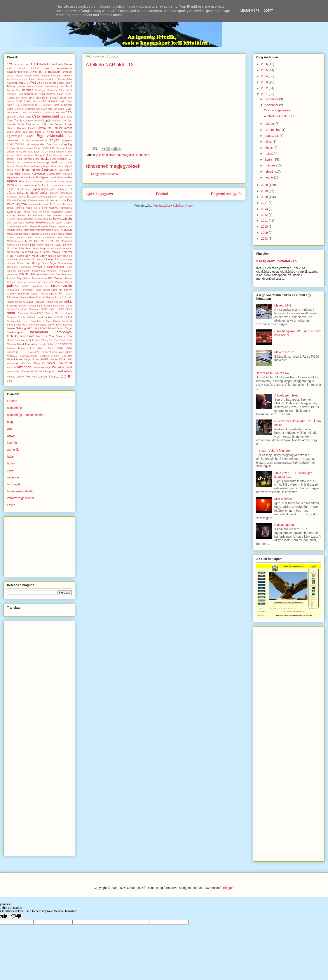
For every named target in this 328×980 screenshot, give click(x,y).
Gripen (47, 166)
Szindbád (67, 321)
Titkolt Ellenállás (27, 344)
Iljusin (69, 182)
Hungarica (25, 182)
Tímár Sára (66, 340)
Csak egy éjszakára (277, 110)
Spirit (69, 309)
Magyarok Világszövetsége (38, 230)
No (59, 256)
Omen (20, 263)
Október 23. (51, 260)
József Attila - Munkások (273, 373)
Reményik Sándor (28, 294)
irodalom (25, 185)
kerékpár (44, 204)
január (269, 177)
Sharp (10, 309)
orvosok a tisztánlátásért (48, 267)
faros (37, 152)
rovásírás (20, 302)
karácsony (50, 197)
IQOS (10, 185)
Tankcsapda (15, 332)
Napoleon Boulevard (20, 252)
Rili (60, 294)
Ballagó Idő (58, 87)
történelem (63, 344)
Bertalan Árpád (55, 94)
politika (13, 286)
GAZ (62, 163)
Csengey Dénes (32, 121)
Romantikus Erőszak (59, 297)
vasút (44, 359)
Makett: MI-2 (283, 305)
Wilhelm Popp (43, 371)
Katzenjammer (36, 200)
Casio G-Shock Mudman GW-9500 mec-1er (32, 109)
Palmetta (36, 274)
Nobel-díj (67, 256)
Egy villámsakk (50, 136)
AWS (33, 83)
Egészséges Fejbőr (20, 136)
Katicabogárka (284, 525)
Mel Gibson (65, 237)
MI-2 (21, 241)
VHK (69, 359)
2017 (265, 203)
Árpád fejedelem (47, 79)
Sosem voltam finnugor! (275, 451)
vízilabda (24, 367)
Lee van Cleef (16, 223)
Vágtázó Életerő (49, 356)
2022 (265, 88)
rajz (17, 290)
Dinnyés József (26, 128)
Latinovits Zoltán (60, 219)
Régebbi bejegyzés (227, 194)
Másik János (33, 237)
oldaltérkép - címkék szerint (26, 415)
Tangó (68, 328)
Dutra (38, 132)
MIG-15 (45, 241)
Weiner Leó (28, 371)
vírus (68, 363)
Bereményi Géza (34, 94)
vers (62, 359)
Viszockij (12, 367)
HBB (18, 174)
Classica (48, 113)
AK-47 (22, 68)
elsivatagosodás (35, 144)
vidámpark (13, 363)
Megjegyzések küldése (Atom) (173, 206)
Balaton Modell (26, 87)
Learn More (250, 11)
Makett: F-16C (284, 352)
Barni (69, 87)
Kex (59, 204)
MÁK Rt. (58, 230)
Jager (29, 189)
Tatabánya (63, 332)
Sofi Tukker (57, 309)
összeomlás (39, 271)
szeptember (273, 130)
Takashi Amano (56, 328)
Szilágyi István (51, 321)
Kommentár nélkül (18, 212)
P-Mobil (24, 274)
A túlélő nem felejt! (287, 395)
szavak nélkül (63, 317)
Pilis (39, 282)
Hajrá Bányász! (46, 170)
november (272, 105)
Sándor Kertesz (27, 306)
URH (22, 352)
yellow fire (23, 377)
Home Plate (28, 177)
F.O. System (57, 148)
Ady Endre (65, 64)
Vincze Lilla (55, 363)
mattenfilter (49, 237)
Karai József (65, 197)
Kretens (11, 219)
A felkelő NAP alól (108, 155)
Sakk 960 (12, 306)
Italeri (61, 185)
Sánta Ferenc (44, 306)
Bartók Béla (14, 90)
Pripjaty (25, 286)
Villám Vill (39, 363)
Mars (61, 234)
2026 (265, 64)
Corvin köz (59, 113)
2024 (265, 76)
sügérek (31, 317)
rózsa (29, 302)
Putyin (10, 290)
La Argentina (41, 219)
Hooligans (42, 177)
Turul (51, 348)
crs (14, 117)
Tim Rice (54, 340)
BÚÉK (19, 101)
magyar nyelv (64, 226)
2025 (265, 70)
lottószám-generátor (18, 226)
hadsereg (28, 170)
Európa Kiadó (15, 148)
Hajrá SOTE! (65, 170)
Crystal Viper (24, 117)
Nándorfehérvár (63, 248)
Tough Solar (46, 344)
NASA (38, 252)
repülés (53, 294)
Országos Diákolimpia (19, 267)
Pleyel (68, 282)
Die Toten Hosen (60, 124)
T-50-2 (43, 328)
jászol (69, 189)
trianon (11, 348)
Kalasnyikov (34, 197)
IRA (17, 185)
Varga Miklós (31, 359)
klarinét (53, 208)
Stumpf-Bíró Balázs (41, 313)
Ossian (11, 271)
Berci (69, 90)
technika (13, 336)
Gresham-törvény (33, 166)
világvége (26, 363)
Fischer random (56, 152)
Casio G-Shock (62, 105)
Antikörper (56, 76)
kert (53, 204)
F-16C (45, 148)
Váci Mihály (65, 352)
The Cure (42, 336)
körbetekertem (36, 215)
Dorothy (41, 128)
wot (61, 371)
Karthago (22, 200)
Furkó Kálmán (24, 159)
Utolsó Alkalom (49, 352)
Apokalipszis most (17, 79)
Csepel (46, 121)
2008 (265, 239)
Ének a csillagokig (59, 144)
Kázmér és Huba (55, 200)
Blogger (228, 888)
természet (27, 336)
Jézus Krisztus (17, 193)
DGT (44, 124)
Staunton (23, 313)
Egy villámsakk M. (37, 140)
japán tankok (57, 189)
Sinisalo (34, 309)
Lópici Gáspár (64, 223)
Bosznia (54, 98)
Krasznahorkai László (59, 215)
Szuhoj (35, 328)
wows (68, 371)
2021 (265, 94)
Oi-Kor (39, 260)
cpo (9, 117)
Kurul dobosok (25, 219)
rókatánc (24, 297)
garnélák (52, 162)
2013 (265, 209)
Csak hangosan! (46, 116)
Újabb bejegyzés (99, 194)
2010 (265, 227)
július (269, 142)
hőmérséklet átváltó (61, 177)
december (272, 99)
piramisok (48, 282)
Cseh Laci (66, 117)
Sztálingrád (23, 328)
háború (17, 170)
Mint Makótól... (284, 499)
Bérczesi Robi (15, 94)
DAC (64, 121)
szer (26, 321)
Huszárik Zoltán (41, 182)
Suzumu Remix (16, 317)
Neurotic (19, 256)
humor (12, 181)
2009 (265, 233)
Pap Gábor (24, 278)
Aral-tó (32, 79)
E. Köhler (48, 132)
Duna (10, 132)
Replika (44, 294)
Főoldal (162, 194)
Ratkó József (42, 290)
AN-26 (19, 76)
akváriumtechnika (18, 72)
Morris (40, 245)
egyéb (55, 140)
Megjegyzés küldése (105, 174)
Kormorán (44, 212)
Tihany (45, 340)
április (269, 159)
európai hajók (32, 148)
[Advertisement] (40, 545)
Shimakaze (21, 309)
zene (147, 155)
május (269, 154)
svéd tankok (45, 317)
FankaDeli (20, 152)
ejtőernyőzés (16, 144)
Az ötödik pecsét (47, 83)
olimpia (11, 263)
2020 (265, 185)
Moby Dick (29, 245)
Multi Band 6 (64, 245)
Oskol (69, 267)
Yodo (34, 377)
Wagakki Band (132, 155)
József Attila (38, 193)
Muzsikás (12, 248)
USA (29, 352)
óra (28, 263)
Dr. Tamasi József (60, 128)
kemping (33, 204)
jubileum (54, 193)
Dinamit (11, 128)
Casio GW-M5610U (31, 113)
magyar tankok (15, 230)
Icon (53, 182)
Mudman (50, 245)
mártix (20, 237)
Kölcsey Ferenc (16, 215)
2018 (265, 197)
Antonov (67, 76)
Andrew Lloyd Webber (37, 76)
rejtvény (12, 294)
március (270, 165)
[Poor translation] (16, 917)
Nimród (52, 256)
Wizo (54, 371)
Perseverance (39, 278)
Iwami (69, 185)
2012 (265, 215)
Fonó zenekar (25, 155)
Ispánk (53, 185)
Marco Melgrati (31, 234)
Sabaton (59, 302)
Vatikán (54, 359)
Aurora (24, 83)
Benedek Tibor (56, 90)
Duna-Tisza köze (24, 132)
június (269, 148)
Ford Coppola (54, 155)
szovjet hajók (55, 325)
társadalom (39, 332)
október (270, 124)
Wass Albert (14, 371)
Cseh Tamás (15, 121)
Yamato (11, 377)
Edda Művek (64, 132)
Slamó (44, 309)
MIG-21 (55, 241)
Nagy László (47, 248)
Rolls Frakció (37, 297)
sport (11, 313)
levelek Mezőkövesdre (40, 223)
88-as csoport (22, 64)
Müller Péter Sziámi (29, 248)
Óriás (45, 263)
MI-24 (29, 241)
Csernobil (56, 121)
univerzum (13, 352)
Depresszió (32, 124)
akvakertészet (64, 68)
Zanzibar (54, 377)
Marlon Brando (49, 234)
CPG (69, 113)
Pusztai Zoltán (61, 286)
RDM (54, 290)
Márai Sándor (15, 234)
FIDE (43, 152)
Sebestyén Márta (62, 306)
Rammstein (27, 290)
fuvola (44, 159)
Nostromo (12, 260)
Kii (64, 204)
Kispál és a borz (36, 208)
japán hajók (40, 189)
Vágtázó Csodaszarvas (22, 356)
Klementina (66, 208)
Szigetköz (36, 321)
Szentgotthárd (15, 321)
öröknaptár (24, 271)
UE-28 (68, 348)
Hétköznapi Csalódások (46, 174)
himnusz (67, 174)
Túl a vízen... (36, 348)
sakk (68, 301)
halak (10, 174)
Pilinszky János (26, 282)
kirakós (20, 208)
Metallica (12, 241)
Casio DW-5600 (25, 105)
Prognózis (36, 286)
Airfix (10, 68)
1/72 (10, 64)
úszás (36, 352)
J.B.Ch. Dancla (16, 189)
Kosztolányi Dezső (61, 212)
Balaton (12, 87)
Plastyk (59, 282)
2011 (265, 221)
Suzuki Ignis (63, 313)
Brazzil (63, 98)
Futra (36, 159)
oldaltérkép (66, 260)
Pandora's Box (52, 274)
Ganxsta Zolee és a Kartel (30, 163)
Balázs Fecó (43, 87)
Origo (53, 263)
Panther (11, 278)
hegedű (26, 174)
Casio (28, 101)
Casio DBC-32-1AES (45, 101)
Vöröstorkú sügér (42, 367)
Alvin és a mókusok (45, 72)
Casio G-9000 (43, 105)
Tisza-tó (11, 344)
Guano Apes (58, 166)
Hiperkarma (13, 177)
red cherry (65, 290)
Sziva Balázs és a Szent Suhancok (27, 325)
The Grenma (57, 336)
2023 (265, 82)
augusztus (272, 136)
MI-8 (37, 241)
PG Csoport (56, 278)
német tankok (51, 252)
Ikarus (61, 182)
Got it (268, 11)
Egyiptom (67, 140)
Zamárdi (43, 377)
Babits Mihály (64, 83)
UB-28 (59, 348)
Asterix (61, 79)
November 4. (27, 260)
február (270, 171)
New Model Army (36, 256)
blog (10, 422)
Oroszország (65, 263)
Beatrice (27, 90)
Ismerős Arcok (40, 185)
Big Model (22, 98)
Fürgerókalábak (59, 159)
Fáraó (30, 152)
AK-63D (35, 68)
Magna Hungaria (39, 226)
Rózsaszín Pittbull (44, 302)
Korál (34, 212)
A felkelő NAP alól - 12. (280, 116)
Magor (52, 226)
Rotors (11, 302)
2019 (265, 191)
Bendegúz (40, 90)
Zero (10, 381)
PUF (46, 286)
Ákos (48, 68)
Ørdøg (36, 263)
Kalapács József (16, 197)
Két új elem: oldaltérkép (277, 261)
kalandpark (66, 193)
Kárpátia (12, 200)
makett (68, 230)
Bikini (32, 98)
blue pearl (42, 98)
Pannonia (67, 274)
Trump (21, 348)
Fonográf (40, 155)
